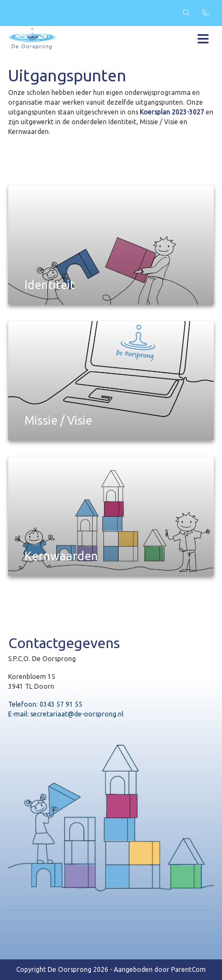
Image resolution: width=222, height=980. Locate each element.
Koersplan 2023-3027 (172, 112)
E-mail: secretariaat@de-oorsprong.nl (66, 714)
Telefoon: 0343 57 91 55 (45, 704)
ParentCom (188, 969)
